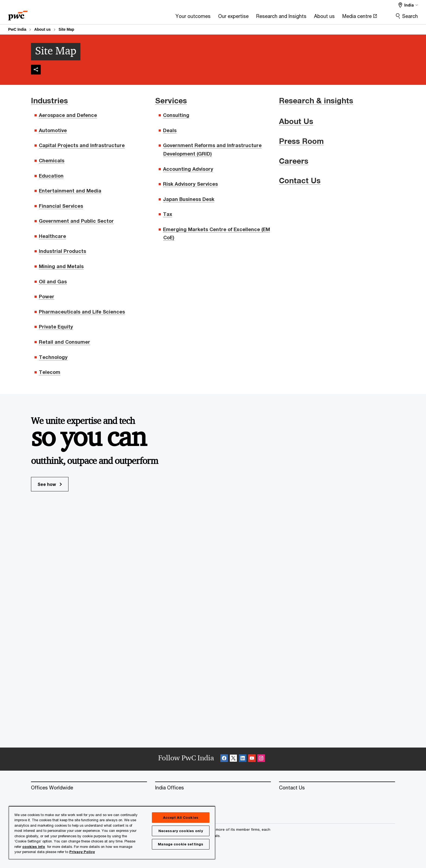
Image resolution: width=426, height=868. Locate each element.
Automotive (53, 130)
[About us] (261, 18)
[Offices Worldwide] (89, 788)
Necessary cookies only (181, 831)
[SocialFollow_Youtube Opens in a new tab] (252, 759)
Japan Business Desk (189, 199)
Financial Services (61, 206)
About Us (296, 121)
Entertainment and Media (70, 191)
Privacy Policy (82, 852)
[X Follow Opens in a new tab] (233, 759)
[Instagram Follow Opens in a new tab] (261, 759)
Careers (294, 161)
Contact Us (300, 180)
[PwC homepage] (18, 14)
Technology (53, 357)
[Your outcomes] (129, 18)
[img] (36, 70)
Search (410, 16)
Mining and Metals (61, 266)
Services (171, 100)
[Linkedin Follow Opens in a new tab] (243, 759)
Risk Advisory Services (190, 184)
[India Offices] (213, 788)
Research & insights (316, 100)
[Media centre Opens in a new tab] (296, 18)
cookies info (34, 847)
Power (47, 296)
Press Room (301, 141)
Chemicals (52, 160)
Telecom (50, 372)
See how (50, 484)
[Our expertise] (170, 18)
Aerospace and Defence (68, 115)
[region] (112, 833)
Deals (170, 130)
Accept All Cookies (181, 817)
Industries (49, 100)
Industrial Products (62, 251)
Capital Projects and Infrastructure (82, 145)
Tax (168, 214)
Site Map (67, 29)
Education (51, 176)
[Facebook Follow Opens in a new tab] (224, 759)
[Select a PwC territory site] (408, 5)
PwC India (17, 29)
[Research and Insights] (217, 18)
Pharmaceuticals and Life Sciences (82, 312)
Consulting (176, 115)
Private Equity (56, 327)
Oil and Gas (53, 281)
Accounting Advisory (188, 169)
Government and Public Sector (76, 221)
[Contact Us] (337, 788)
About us (43, 29)
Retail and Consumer (65, 342)
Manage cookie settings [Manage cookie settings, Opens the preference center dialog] (181, 844)
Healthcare (52, 236)
